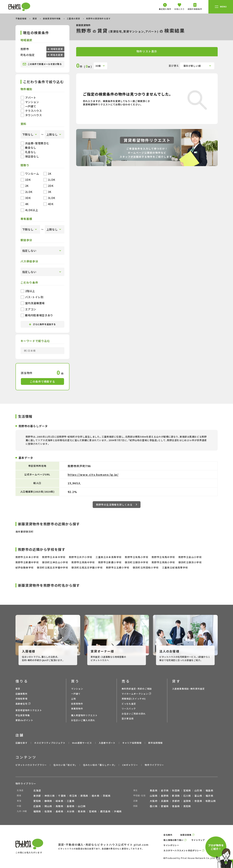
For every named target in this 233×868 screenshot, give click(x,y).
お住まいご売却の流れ (134, 714)
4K (25, 204)
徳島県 (176, 806)
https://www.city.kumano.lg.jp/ (93, 475)
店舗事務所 (22, 694)
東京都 (37, 796)
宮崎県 (93, 811)
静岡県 (48, 801)
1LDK (49, 180)
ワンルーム (30, 174)
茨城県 (107, 796)
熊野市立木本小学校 (27, 557)
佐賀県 (48, 811)
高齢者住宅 (22, 704)
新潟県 (176, 796)
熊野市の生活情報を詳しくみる (117, 505)
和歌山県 (211, 801)
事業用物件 (77, 709)
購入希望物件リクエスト (84, 715)
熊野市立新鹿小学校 (110, 562)
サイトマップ (198, 840)
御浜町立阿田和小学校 (146, 567)
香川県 (154, 806)
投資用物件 (77, 704)
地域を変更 (56, 49)
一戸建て (28, 106)
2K (25, 186)
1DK (26, 180)
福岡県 (37, 811)
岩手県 (165, 790)
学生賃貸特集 (23, 715)
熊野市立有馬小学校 (137, 557)
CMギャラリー (130, 765)
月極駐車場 (22, 699)
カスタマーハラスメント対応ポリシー (182, 850)
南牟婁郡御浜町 (25, 532)
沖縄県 (118, 811)
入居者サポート (107, 743)
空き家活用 (128, 718)
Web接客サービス (82, 743)
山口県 (82, 806)
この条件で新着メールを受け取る (42, 64)
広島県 (37, 806)
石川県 (187, 796)
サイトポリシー (171, 845)
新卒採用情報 (156, 743)
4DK (48, 204)
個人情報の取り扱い (173, 840)
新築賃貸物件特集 (52, 18)
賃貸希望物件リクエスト (29, 710)
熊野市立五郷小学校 (118, 567)
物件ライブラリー (154, 765)
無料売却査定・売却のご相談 (137, 689)
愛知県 (37, 801)
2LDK (27, 192)
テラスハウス (31, 111)
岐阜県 (59, 801)
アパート (28, 97)
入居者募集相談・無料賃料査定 (189, 689)
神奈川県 (50, 796)
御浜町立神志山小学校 (55, 562)
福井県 (209, 796)
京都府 (176, 801)
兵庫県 (165, 801)
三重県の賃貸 (74, 18)
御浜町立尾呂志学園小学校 (87, 567)
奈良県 (198, 801)
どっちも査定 (129, 704)
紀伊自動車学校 (25, 567)
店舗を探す (22, 743)
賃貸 (35, 18)
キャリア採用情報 (132, 743)
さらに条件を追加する (42, 324)
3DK (26, 198)
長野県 (165, 796)
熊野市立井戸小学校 (81, 557)
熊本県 (82, 811)
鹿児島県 (105, 811)
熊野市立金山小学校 (190, 557)
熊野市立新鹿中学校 (27, 562)
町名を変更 (56, 55)
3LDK (49, 198)
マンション (30, 102)
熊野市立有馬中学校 (163, 557)
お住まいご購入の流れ (83, 720)
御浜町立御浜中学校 (137, 562)
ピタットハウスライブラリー (31, 765)
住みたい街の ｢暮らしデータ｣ (99, 765)
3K (47, 192)
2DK (48, 186)
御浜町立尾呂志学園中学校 (52, 567)
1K (47, 174)
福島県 (209, 790)
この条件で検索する (42, 381)
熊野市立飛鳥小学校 (163, 562)
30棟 (98, 66)
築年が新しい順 (192, 66)
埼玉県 (73, 796)
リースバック (129, 709)
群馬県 (84, 796)
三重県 (71, 801)
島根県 (71, 806)
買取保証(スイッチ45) (134, 699)
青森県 (154, 790)
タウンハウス (31, 115)
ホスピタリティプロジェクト (50, 743)
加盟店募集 (186, 835)
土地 (74, 699)
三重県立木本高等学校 (108, 557)
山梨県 (154, 796)
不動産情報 (21, 18)
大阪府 (154, 801)
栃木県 (96, 796)
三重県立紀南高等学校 (175, 567)
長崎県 (59, 811)
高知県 (187, 806)
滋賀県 (187, 801)
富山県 (198, 796)
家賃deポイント (24, 720)
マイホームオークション (135, 694)
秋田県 (176, 790)
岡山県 (48, 806)
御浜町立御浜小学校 (190, 562)
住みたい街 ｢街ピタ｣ (65, 765)
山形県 (198, 790)
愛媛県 (165, 806)
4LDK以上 (29, 210)
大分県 (71, 811)
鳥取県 (59, 806)
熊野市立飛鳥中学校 (83, 562)
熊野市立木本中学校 (54, 557)
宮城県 (187, 790)
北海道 (37, 790)
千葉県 (62, 796)
